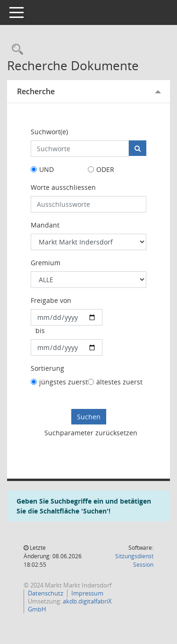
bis (40, 330)
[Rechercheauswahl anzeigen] (15, 50)
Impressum (87, 593)
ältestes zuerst (119, 382)
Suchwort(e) (49, 132)
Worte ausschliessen (63, 187)
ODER (105, 169)
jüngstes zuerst (63, 382)
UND (46, 169)
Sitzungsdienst (134, 560)
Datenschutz (46, 593)
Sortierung (47, 368)
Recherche (36, 91)
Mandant (45, 225)
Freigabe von (51, 300)
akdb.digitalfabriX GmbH (70, 605)
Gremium (46, 263)
